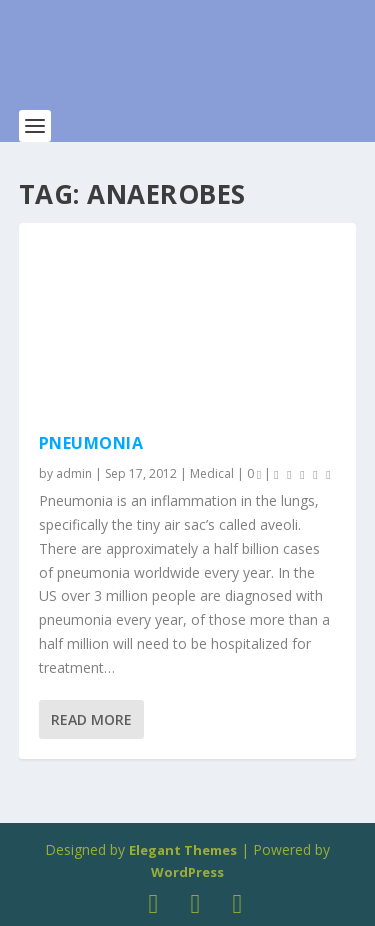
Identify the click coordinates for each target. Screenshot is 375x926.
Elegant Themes (183, 850)
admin (74, 473)
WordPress (187, 872)
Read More (91, 719)
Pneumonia (91, 443)
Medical (212, 473)
